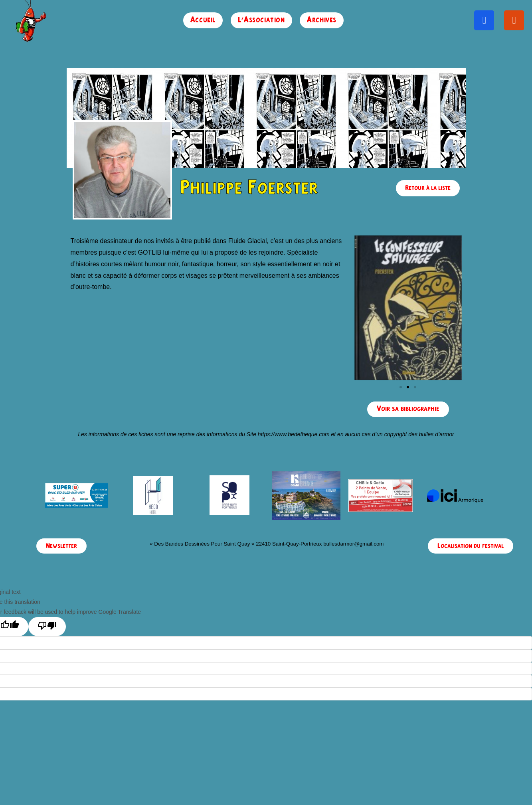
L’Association (261, 20)
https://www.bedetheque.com (294, 434)
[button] (401, 387)
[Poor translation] (47, 627)
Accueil (203, 20)
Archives (322, 20)
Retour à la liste (428, 188)
